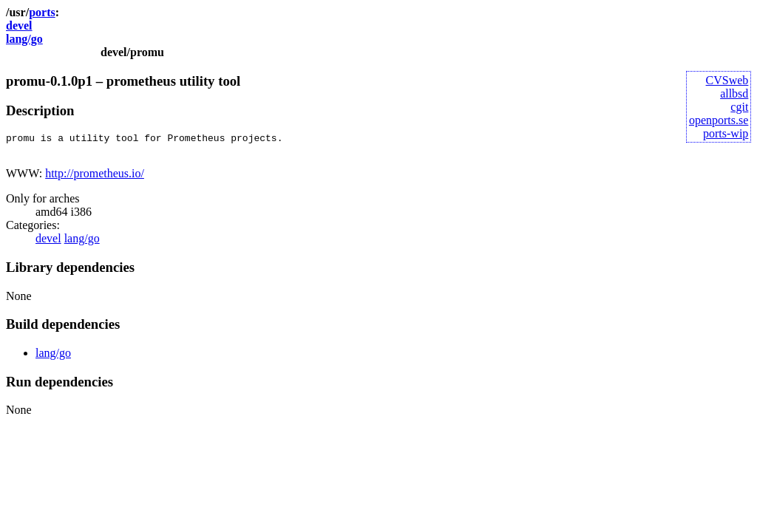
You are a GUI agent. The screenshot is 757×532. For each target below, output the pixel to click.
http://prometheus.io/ (95, 178)
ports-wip (726, 133)
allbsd (734, 93)
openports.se (719, 120)
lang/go (24, 39)
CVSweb (727, 80)
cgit (739, 107)
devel (19, 25)
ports (42, 12)
